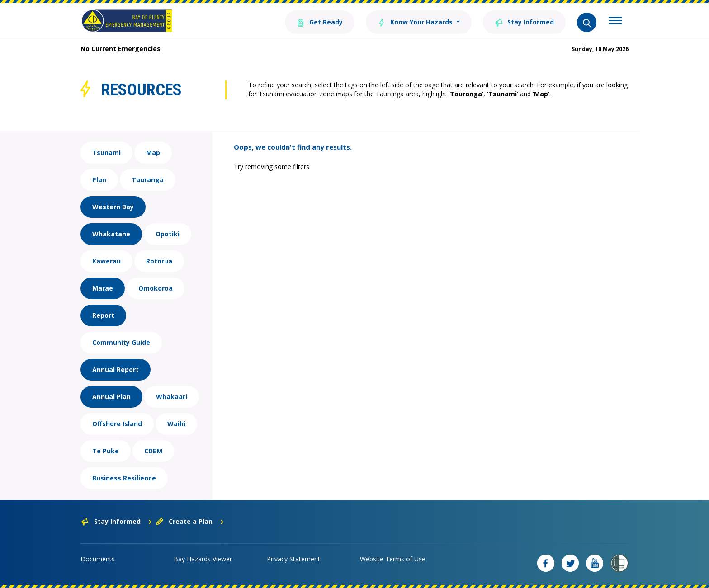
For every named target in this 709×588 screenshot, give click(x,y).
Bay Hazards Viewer (203, 559)
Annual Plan (111, 397)
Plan (99, 180)
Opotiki (168, 234)
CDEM (153, 451)
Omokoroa (156, 288)
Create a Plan (190, 521)
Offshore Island (117, 424)
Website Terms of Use (393, 559)
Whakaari (172, 397)
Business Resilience (124, 478)
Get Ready (320, 21)
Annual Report (116, 369)
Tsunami (106, 153)
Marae (103, 288)
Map (153, 153)
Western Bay (113, 207)
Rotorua (159, 261)
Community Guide (121, 342)
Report (103, 315)
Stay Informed (524, 21)
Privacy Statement (293, 559)
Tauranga (148, 180)
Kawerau (106, 261)
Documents (98, 559)
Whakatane (111, 234)
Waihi (176, 424)
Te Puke (106, 451)
